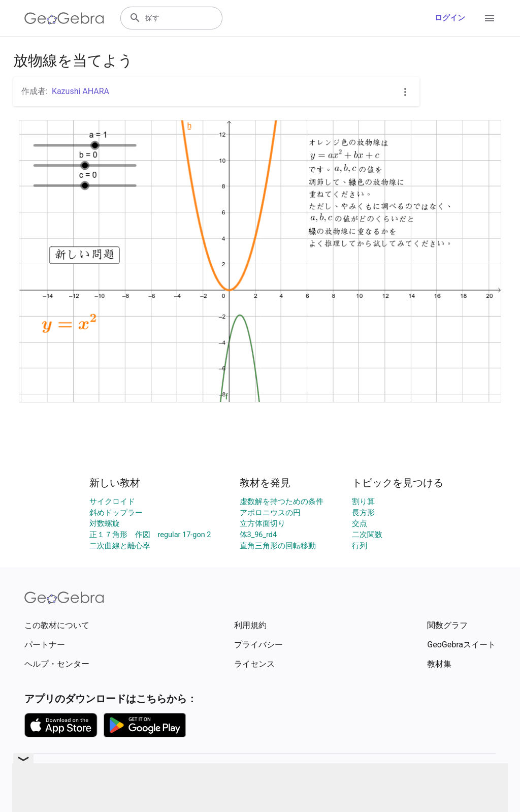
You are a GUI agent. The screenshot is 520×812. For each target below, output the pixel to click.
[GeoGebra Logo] (64, 18)
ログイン (450, 18)
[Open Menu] (490, 18)
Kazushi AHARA (80, 91)
